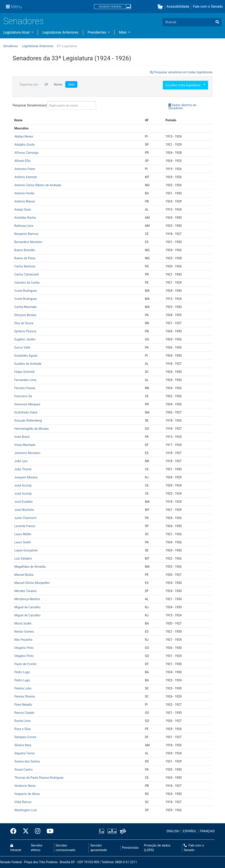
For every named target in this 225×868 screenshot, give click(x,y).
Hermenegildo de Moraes (32, 429)
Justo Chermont (25, 518)
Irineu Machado (25, 445)
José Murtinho (24, 510)
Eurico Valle (22, 347)
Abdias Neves (24, 136)
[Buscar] (217, 22)
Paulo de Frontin (25, 664)
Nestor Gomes (24, 632)
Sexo (71, 84)
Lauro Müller (23, 534)
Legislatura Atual (17, 32)
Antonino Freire (25, 169)
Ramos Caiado (24, 713)
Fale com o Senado (208, 6)
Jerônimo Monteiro (27, 453)
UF (46, 84)
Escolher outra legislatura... (185, 85)
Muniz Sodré (23, 623)
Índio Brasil (22, 437)
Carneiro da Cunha (27, 283)
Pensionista (130, 848)
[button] (161, 7)
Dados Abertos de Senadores (182, 107)
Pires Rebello (23, 705)
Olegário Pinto (24, 648)
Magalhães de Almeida (30, 567)
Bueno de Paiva (25, 258)
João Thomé (23, 469)
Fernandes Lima (25, 380)
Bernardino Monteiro (28, 242)
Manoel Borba (24, 575)
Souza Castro (23, 770)
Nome (58, 84)
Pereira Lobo (23, 688)
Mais (123, 32)
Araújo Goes (23, 209)
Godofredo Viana (26, 412)
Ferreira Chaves (25, 388)
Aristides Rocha (25, 218)
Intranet (16, 848)
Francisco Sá (23, 396)
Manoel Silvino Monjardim (32, 583)
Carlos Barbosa (25, 266)
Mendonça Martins (27, 599)
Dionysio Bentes (25, 315)
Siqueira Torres (24, 753)
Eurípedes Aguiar (26, 356)
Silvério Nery (23, 745)
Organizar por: (29, 84)
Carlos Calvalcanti (27, 274)
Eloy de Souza (24, 323)
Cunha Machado (25, 307)
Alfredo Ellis (22, 161)
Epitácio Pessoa (25, 331)
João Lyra (21, 461)
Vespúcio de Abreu (27, 794)
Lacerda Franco (25, 526)
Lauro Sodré (23, 542)
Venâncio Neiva (25, 786)
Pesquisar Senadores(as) (54, 106)
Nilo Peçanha (23, 640)
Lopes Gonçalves (26, 550)
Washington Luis (26, 810)
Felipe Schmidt (24, 372)
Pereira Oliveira (24, 696)
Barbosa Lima (24, 226)
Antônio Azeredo (26, 177)
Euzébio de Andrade (28, 364)
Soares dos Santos (27, 761)
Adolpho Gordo (24, 145)
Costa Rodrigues (26, 291)
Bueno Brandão (25, 250)
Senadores (24, 21)
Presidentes (97, 32)
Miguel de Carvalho (27, 607)
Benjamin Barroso (26, 234)
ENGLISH (173, 831)
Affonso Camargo (26, 153)
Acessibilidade (178, 6)
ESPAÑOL (190, 831)
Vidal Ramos (23, 802)
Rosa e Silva (23, 729)
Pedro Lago (22, 672)
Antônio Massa (25, 201)
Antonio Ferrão (24, 193)
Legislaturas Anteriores (60, 32)
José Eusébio (23, 502)
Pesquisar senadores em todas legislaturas (181, 72)
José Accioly (23, 485)
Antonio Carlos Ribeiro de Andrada (38, 185)
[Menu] (14, 7)
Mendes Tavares (25, 591)
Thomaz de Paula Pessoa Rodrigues (39, 778)
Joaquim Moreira (26, 477)
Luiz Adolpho (23, 558)
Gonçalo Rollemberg (28, 421)
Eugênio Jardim (25, 339)
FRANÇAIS (207, 831)
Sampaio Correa (25, 737)
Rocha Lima (22, 721)
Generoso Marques (27, 404)
